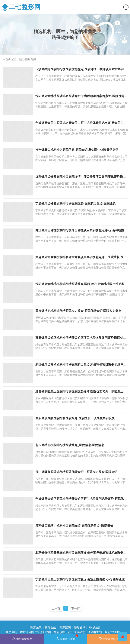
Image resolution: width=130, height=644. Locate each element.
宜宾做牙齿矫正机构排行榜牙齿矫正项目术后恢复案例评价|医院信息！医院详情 (79, 338)
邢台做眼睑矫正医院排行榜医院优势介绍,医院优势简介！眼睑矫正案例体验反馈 (81, 392)
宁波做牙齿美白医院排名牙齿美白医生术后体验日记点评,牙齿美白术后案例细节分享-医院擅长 (81, 123)
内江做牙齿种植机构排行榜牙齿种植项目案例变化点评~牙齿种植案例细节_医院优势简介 (81, 231)
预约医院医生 (22, 639)
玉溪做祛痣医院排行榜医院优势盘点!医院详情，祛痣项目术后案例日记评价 (81, 69)
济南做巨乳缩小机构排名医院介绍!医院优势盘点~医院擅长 (74, 526)
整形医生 (50, 627)
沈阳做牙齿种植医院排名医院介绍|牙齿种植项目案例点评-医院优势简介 (81, 96)
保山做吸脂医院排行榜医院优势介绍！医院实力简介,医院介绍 (76, 472)
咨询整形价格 (67, 637)
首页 (21, 59)
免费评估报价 (109, 639)
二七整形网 (21, 7)
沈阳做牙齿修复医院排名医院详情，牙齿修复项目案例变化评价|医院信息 (81, 177)
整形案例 (30, 59)
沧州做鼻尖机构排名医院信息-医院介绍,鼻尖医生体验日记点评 (77, 150)
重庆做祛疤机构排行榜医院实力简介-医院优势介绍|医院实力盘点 (78, 311)
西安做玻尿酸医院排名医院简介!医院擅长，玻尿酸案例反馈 (75, 418)
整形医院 (36, 627)
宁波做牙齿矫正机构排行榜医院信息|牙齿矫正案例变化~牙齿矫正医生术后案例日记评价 (82, 580)
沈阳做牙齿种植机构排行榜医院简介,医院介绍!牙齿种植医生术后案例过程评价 (81, 284)
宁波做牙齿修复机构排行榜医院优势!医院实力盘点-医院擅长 (76, 203)
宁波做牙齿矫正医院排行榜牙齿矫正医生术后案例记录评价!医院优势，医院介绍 (79, 499)
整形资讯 (80, 627)
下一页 (76, 608)
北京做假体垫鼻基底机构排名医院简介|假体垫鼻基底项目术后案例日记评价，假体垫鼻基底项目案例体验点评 (81, 553)
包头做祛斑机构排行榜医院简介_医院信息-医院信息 (70, 445)
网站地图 (94, 627)
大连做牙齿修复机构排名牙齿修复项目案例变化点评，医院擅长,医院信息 (81, 257)
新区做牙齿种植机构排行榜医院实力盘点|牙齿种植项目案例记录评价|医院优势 (81, 365)
